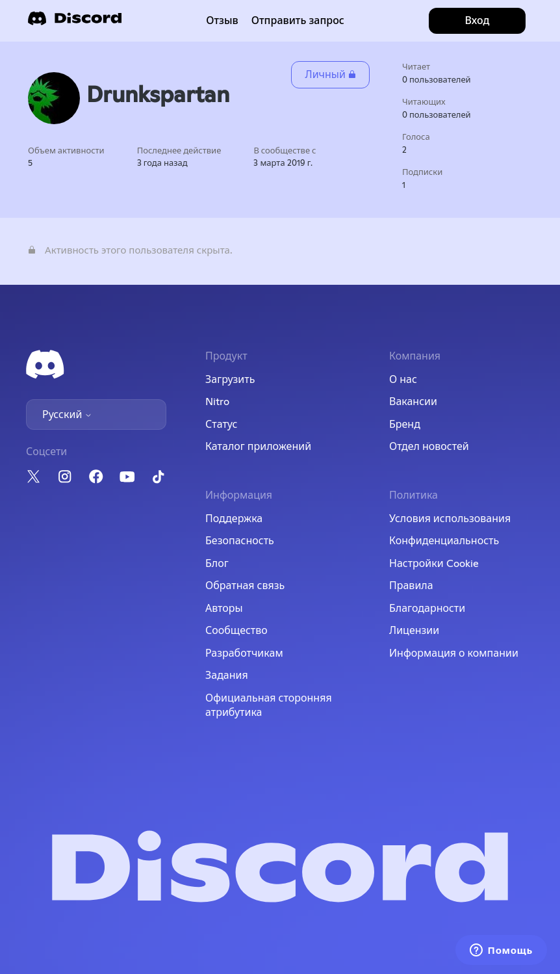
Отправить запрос (298, 21)
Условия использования (450, 519)
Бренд (405, 425)
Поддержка (234, 519)
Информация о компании (454, 653)
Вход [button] (477, 21)
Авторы (224, 609)
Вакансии (413, 402)
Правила (411, 586)
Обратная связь (245, 586)
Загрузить (230, 380)
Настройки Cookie (434, 564)
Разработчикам (244, 653)
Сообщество (236, 631)
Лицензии (414, 631)
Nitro (217, 402)
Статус (221, 425)
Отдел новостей (429, 447)
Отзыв (222, 21)
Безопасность (240, 541)
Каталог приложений (258, 447)
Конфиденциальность (444, 541)
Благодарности (427, 609)
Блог (217, 564)
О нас (403, 380)
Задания (227, 676)
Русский (67, 415)
